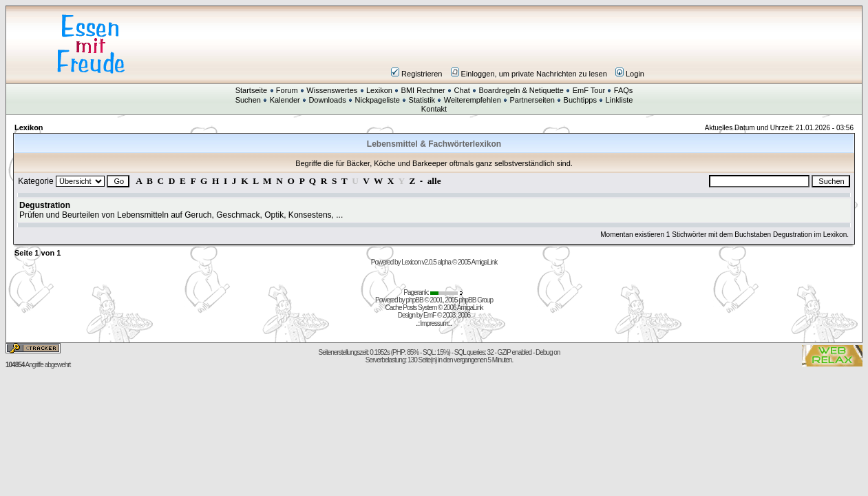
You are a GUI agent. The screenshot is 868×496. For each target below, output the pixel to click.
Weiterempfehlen (473, 100)
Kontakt (434, 109)
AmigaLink (485, 262)
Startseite (251, 90)
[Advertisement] (517, 44)
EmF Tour (589, 90)
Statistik (422, 100)
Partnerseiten (532, 100)
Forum (287, 90)
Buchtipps (580, 100)
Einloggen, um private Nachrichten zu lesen (529, 74)
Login (630, 74)
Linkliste (620, 100)
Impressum (434, 323)
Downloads (327, 100)
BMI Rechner (423, 90)
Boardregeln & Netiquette (521, 90)
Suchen (248, 100)
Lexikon (379, 90)
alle (434, 181)
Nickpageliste (378, 100)
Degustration (45, 205)
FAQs (624, 90)
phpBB (415, 300)
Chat (462, 90)
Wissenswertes (332, 90)
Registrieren (416, 74)
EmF (430, 315)
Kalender (285, 100)
